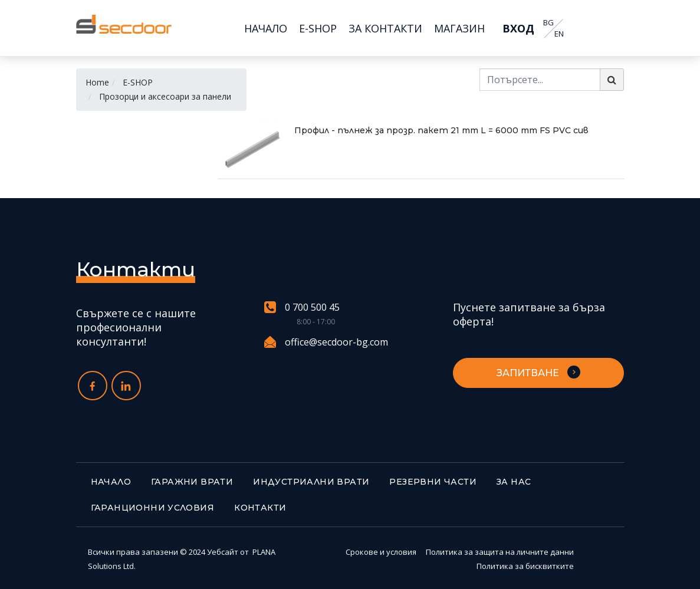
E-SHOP (138, 82)
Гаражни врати (192, 482)
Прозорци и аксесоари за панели (165, 96)
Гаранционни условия (153, 508)
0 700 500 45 (302, 307)
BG (548, 23)
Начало (111, 482)
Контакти (260, 508)
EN (559, 34)
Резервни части (433, 482)
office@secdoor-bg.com (326, 342)
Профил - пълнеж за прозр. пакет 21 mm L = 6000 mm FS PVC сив (441, 130)
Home (97, 82)
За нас (514, 482)
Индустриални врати (311, 482)
